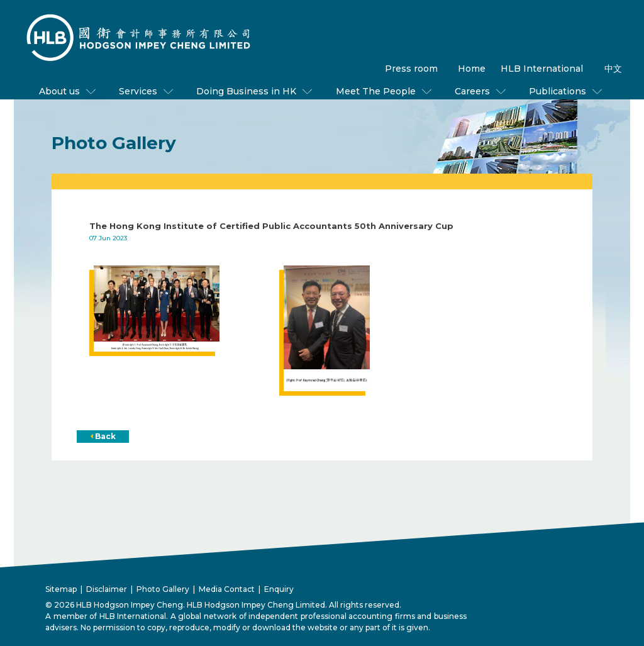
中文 (613, 69)
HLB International (542, 69)
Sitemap (61, 589)
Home (472, 69)
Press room (411, 69)
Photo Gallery (163, 589)
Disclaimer (107, 589)
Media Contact (227, 589)
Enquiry (279, 589)
